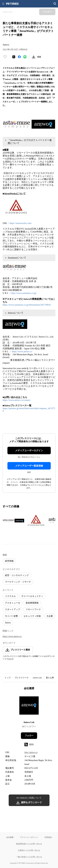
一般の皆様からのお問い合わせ (29, 857)
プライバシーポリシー (29, 837)
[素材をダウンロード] (34, 57)
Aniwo (8, 623)
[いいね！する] (5, 57)
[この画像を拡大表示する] (13, 521)
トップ (8, 678)
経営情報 (9, 561)
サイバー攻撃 (11, 616)
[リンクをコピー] (39, 57)
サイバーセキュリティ (32, 596)
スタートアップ (13, 609)
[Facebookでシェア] (19, 57)
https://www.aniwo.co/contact (16, 400)
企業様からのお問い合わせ (29, 850)
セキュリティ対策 (32, 616)
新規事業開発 (32, 603)
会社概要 (10, 837)
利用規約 (48, 837)
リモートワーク (33, 609)
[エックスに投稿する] (14, 57)
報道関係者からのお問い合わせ (29, 844)
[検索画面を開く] (55, 4)
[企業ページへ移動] (29, 707)
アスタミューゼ (13, 603)
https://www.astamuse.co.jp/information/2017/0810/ (27, 305)
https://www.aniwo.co (22, 351)
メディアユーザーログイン (29, 451)
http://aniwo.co (31, 752)
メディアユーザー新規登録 (29, 466)
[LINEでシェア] (25, 57)
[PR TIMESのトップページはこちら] (12, 4)
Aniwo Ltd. (37, 678)
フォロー (29, 736)
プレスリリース (22, 678)
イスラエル (10, 596)
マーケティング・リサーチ (18, 582)
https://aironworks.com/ (21, 223)
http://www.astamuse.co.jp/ (24, 293)
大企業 (50, 616)
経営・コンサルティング (17, 575)
